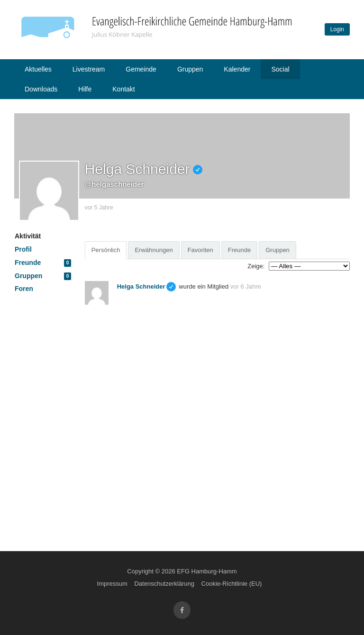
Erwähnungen (154, 250)
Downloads (41, 89)
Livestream (89, 69)
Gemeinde (141, 69)
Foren (24, 289)
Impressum (112, 584)
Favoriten (200, 250)
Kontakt (123, 89)
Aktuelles (38, 69)
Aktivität (28, 236)
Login (337, 29)
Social (280, 69)
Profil (23, 249)
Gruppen (190, 69)
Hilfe (85, 89)
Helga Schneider (141, 286)
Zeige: (256, 266)
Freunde (43, 263)
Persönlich (106, 250)
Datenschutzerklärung (164, 584)
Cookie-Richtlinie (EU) (232, 584)
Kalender (237, 69)
